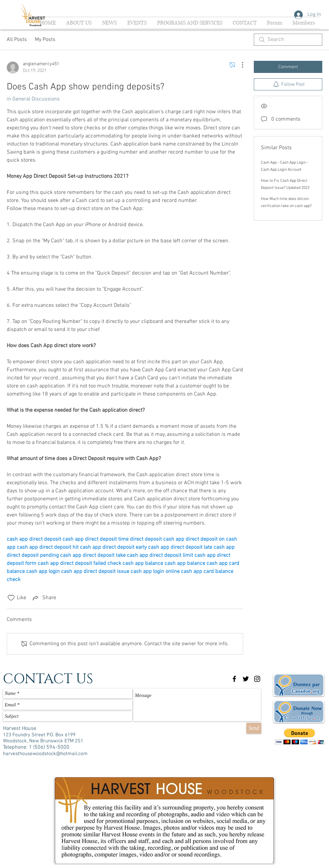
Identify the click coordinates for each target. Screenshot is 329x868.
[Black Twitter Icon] (246, 679)
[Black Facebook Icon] (234, 679)
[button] (300, 736)
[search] (288, 40)
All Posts (17, 40)
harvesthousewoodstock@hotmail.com (45, 754)
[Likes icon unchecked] (11, 598)
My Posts (45, 40)
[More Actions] (239, 65)
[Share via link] (44, 598)
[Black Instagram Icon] (257, 679)
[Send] (254, 728)
